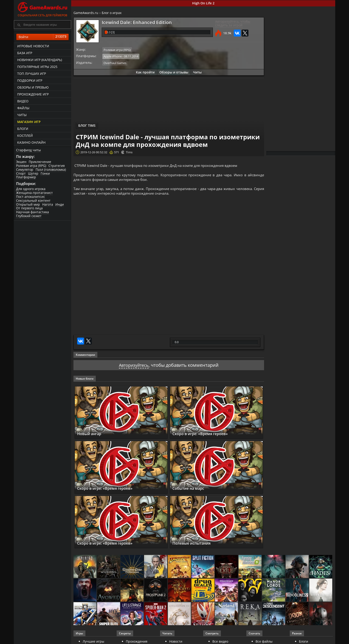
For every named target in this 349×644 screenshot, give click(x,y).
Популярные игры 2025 (37, 67)
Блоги (23, 129)
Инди (60, 204)
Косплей (25, 136)
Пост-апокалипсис (31, 197)
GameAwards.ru (86, 13)
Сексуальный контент (33, 200)
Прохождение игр (33, 94)
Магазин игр (29, 122)
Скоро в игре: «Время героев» (205, 437)
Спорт (21, 173)
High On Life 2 (203, 3)
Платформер (26, 177)
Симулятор (25, 169)
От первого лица (29, 208)
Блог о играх (112, 13)
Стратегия (57, 166)
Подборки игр (30, 80)
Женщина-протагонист (34, 193)
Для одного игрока (31, 189)
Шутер (33, 173)
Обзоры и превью (33, 87)
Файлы (23, 108)
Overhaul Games (115, 62)
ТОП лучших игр (32, 74)
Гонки (45, 173)
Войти (42, 37)
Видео (23, 101)
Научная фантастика (32, 212)
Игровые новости (33, 46)
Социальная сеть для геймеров (42, 9)
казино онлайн (31, 142)
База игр (25, 53)
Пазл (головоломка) (51, 169)
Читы (22, 115)
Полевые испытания (195, 547)
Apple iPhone (113, 56)
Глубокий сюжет (29, 216)
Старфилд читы (28, 150)
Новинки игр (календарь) (40, 60)
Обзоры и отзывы (174, 71)
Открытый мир (28, 204)
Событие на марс (191, 492)
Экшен (21, 162)
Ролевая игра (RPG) (31, 166)
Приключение (40, 162)
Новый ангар (91, 437)
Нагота (48, 204)
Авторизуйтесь (134, 369)
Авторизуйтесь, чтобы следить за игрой (233, 23)
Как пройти (145, 71)
